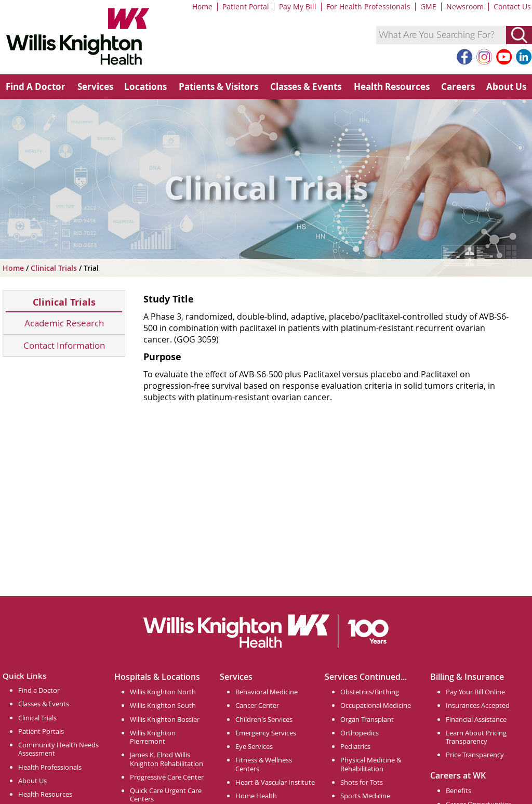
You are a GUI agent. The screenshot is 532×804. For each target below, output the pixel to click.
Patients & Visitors (218, 87)
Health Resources (392, 87)
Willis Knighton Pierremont (153, 737)
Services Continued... (366, 677)
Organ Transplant (367, 719)
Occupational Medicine (376, 705)
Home (202, 6)
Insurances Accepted (478, 705)
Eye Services (254, 746)
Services (95, 87)
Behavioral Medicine (267, 692)
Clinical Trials (55, 268)
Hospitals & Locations (157, 677)
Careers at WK (458, 775)
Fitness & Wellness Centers (264, 764)
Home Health (256, 796)
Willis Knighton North (163, 692)
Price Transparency (475, 755)
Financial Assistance (476, 719)
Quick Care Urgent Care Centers (166, 795)
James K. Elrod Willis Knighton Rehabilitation (167, 759)
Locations (145, 87)
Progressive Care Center (167, 777)
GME (428, 6)
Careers (458, 87)
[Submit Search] (519, 35)
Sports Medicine (365, 796)
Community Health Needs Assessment (58, 749)
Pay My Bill (298, 6)
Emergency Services (266, 733)
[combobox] (441, 35)
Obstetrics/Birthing (370, 692)
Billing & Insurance (467, 677)
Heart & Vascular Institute (275, 782)
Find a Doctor (39, 690)
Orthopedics (360, 733)
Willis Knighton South (163, 705)
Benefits (458, 790)
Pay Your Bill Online (475, 692)
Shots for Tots (362, 782)
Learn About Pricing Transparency (476, 737)
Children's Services (264, 719)
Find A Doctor (36, 87)
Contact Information (64, 345)
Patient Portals (41, 731)
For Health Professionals (368, 6)
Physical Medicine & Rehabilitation (371, 764)
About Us (506, 87)
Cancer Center (257, 705)
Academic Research (64, 323)
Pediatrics (355, 746)
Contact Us (512, 6)
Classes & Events (306, 87)
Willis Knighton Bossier (165, 719)
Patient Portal (246, 6)
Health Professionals (50, 767)
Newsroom (465, 6)
